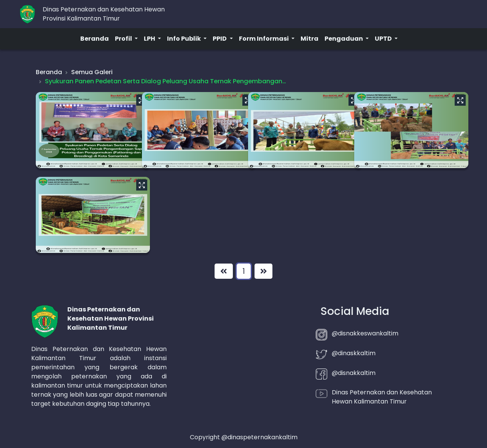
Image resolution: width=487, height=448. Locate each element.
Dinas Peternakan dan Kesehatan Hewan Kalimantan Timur (382, 397)
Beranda (95, 39)
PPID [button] (220, 39)
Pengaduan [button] (344, 39)
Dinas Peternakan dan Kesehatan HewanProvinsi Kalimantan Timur (104, 14)
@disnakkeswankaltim (365, 333)
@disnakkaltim (354, 373)
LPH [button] (150, 39)
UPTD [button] (384, 39)
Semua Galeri (92, 72)
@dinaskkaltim (354, 353)
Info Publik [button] (185, 39)
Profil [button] (124, 39)
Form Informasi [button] (264, 39)
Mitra (310, 39)
